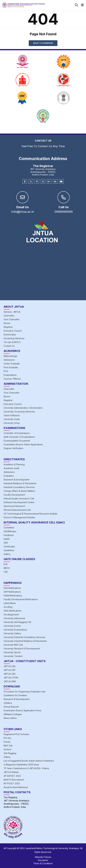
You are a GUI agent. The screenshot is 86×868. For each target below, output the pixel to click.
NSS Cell (8, 746)
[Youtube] (61, 182)
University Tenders (13, 656)
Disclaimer (43, 860)
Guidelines (9, 550)
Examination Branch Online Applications (23, 444)
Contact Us (9, 346)
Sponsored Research (14, 506)
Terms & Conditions (43, 863)
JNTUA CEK (10, 674)
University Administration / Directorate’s (23, 408)
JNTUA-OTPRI (11, 678)
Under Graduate (12, 364)
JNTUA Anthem (11, 772)
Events (7, 742)
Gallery (7, 554)
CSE (6, 572)
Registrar (8, 327)
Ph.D (6, 371)
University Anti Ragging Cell (17, 622)
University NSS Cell (13, 645)
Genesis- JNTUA (12, 312)
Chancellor (9, 316)
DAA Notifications (12, 588)
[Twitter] (31, 182)
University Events (12, 626)
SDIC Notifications (13, 611)
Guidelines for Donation (15, 695)
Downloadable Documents (17, 441)
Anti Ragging (10, 753)
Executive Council (13, 331)
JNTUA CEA (10, 666)
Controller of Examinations (17, 433)
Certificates (9, 546)
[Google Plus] (49, 182)
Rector (7, 323)
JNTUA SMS (10, 681)
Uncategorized (11, 614)
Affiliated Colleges (13, 714)
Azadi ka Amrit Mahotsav (16, 787)
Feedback (9, 535)
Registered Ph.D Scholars (16, 734)
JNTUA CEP (10, 670)
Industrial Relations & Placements (20, 483)
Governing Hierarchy (14, 338)
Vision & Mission (12, 415)
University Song (12, 423)
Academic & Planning (14, 464)
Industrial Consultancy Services (19, 487)
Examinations (10, 375)
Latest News (10, 603)
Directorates (10, 335)
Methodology (10, 356)
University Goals (12, 419)
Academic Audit (11, 468)
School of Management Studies (19, 517)
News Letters (10, 718)
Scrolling (8, 607)
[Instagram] (43, 182)
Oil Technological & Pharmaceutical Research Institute (30, 514)
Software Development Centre (19, 502)
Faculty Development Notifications (21, 599)
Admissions (9, 360)
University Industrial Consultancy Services (24, 637)
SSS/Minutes (10, 531)
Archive (7, 749)
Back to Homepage (43, 43)
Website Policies (43, 857)
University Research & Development (22, 649)
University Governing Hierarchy (19, 412)
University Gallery (12, 633)
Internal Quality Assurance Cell (19, 498)
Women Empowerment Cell (17, 510)
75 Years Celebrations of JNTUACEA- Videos (26, 768)
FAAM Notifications (13, 596)
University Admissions (14, 618)
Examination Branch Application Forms (22, 710)
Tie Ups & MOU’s (12, 342)
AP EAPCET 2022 (12, 776)
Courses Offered (12, 379)
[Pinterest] (37, 182)
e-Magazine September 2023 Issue (21, 765)
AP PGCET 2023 (12, 783)
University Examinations (15, 630)
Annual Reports (11, 707)
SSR (6, 543)
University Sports (12, 652)
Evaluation (9, 476)
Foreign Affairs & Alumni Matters (19, 491)
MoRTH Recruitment (14, 780)
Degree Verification (13, 448)
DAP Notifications (12, 592)
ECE (6, 564)
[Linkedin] (55, 182)
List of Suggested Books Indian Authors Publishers (29, 761)
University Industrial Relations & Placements (25, 641)
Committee (9, 528)
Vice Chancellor (12, 319)
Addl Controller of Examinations (19, 437)
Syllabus (8, 703)
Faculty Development (14, 495)
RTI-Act (7, 738)
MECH (7, 568)
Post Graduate (11, 367)
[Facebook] (25, 182)
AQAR (7, 539)
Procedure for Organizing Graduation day (25, 692)
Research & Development (16, 480)
